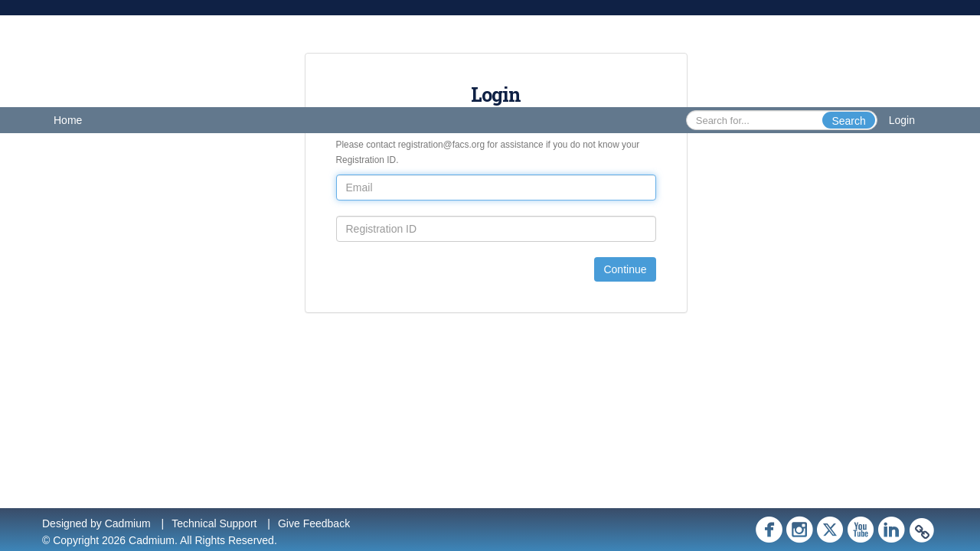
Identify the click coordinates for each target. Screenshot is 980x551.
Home (68, 120)
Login (902, 120)
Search (848, 121)
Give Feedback (314, 523)
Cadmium (128, 523)
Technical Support (214, 523)
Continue (625, 269)
